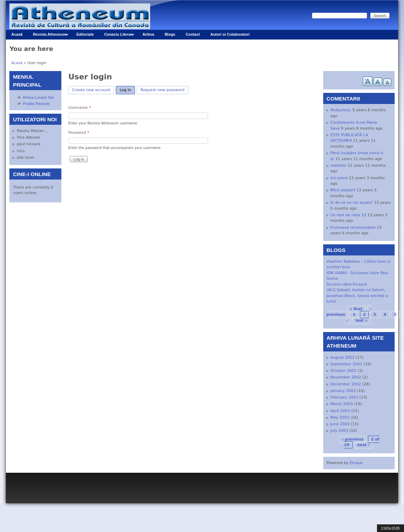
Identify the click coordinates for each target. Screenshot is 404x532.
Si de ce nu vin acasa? (352, 203)
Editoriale (85, 34)
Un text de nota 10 (348, 215)
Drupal (356, 463)
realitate (338, 165)
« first (356, 309)
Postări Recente (36, 104)
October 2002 (344, 371)
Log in (127, 89)
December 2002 (346, 384)
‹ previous (353, 439)
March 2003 (342, 404)
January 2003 (343, 391)
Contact (193, 34)
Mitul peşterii (343, 190)
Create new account (91, 90)
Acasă (17, 34)
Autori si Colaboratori (230, 34)
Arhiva (148, 34)
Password (79, 133)
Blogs (170, 34)
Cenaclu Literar (117, 36)
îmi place (339, 178)
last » (361, 320)
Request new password (162, 90)
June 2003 (340, 424)
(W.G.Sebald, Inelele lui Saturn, (356, 290)
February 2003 (344, 397)
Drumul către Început (347, 284)
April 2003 (340, 411)
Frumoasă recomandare (353, 228)
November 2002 (346, 377)
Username (80, 108)
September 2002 (346, 364)
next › (363, 445)
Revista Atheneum (48, 36)
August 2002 (343, 357)
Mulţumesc (341, 110)
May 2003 (340, 417)
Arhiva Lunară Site (39, 97)
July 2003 (339, 431)
